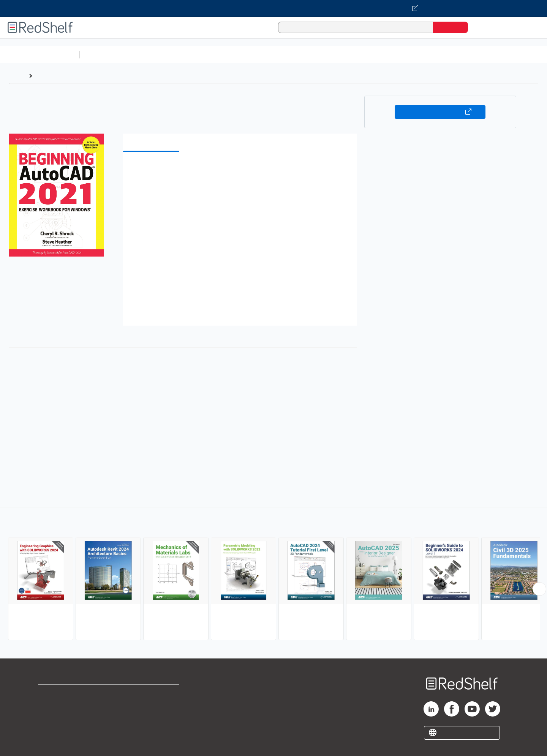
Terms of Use (152, 694)
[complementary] (273, 575)
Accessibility (150, 718)
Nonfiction (460, 54)
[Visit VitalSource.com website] (273, 8)
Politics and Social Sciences (374, 54)
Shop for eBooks (62, 694)
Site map (51, 730)
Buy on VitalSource (440, 112)
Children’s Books (504, 54)
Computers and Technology (217, 54)
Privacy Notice (59, 718)
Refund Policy (152, 706)
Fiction (429, 54)
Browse (47, 76)
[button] (241, 169)
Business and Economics (295, 54)
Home (17, 76)
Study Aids (103, 54)
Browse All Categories (40, 54)
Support (49, 706)
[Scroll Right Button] (539, 589)
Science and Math (149, 54)
